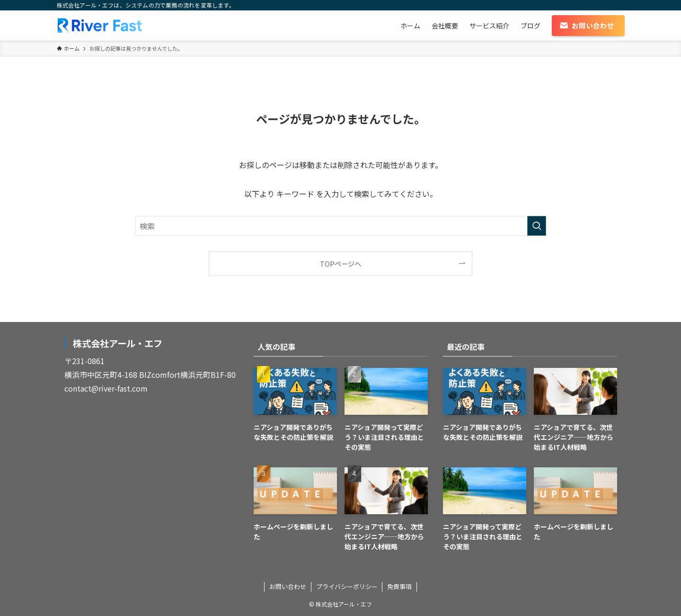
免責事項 (399, 586)
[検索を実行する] (537, 226)
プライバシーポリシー (347, 586)
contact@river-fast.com (106, 388)
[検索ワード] (341, 226)
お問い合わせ (288, 586)
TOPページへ (340, 263)
